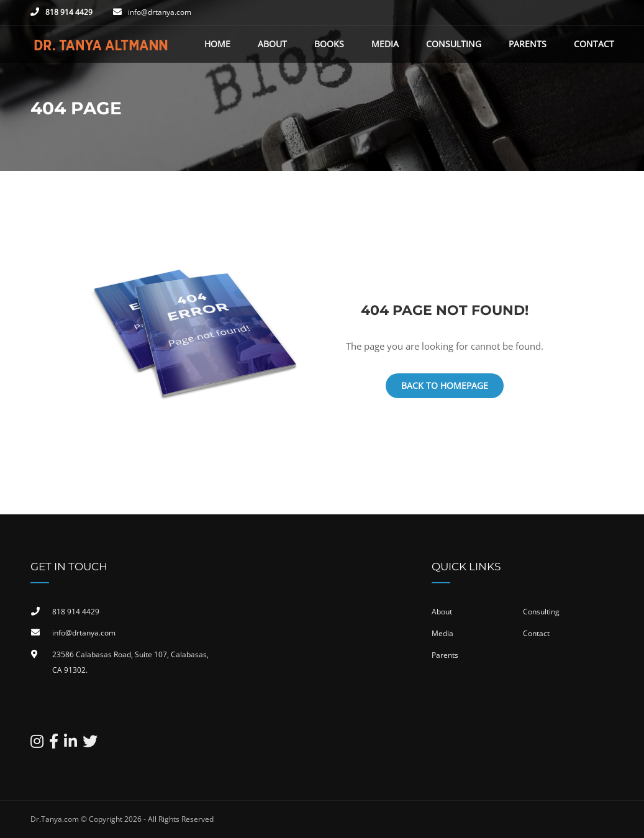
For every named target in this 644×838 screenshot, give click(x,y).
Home (217, 44)
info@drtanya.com (160, 12)
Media (385, 44)
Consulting (454, 44)
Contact (594, 44)
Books (329, 44)
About (272, 44)
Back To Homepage (445, 385)
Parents (528, 44)
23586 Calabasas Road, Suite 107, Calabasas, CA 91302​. (130, 663)
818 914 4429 (69, 12)
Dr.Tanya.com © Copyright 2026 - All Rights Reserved (122, 819)
